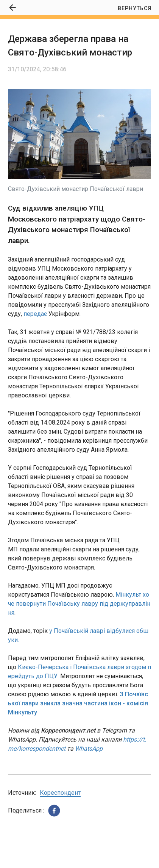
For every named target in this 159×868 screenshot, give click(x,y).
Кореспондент (60, 793)
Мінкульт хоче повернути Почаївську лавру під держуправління (79, 604)
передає (35, 314)
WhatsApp (89, 749)
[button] (54, 811)
